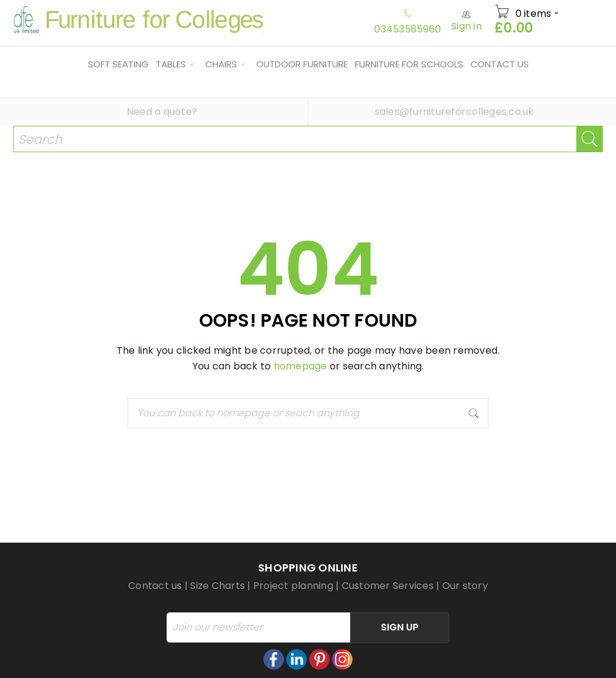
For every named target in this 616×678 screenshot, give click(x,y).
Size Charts (217, 586)
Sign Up (400, 627)
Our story (465, 586)
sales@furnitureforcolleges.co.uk (454, 112)
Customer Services (388, 586)
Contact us (155, 586)
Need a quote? (162, 112)
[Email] (258, 627)
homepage (300, 366)
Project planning (293, 586)
